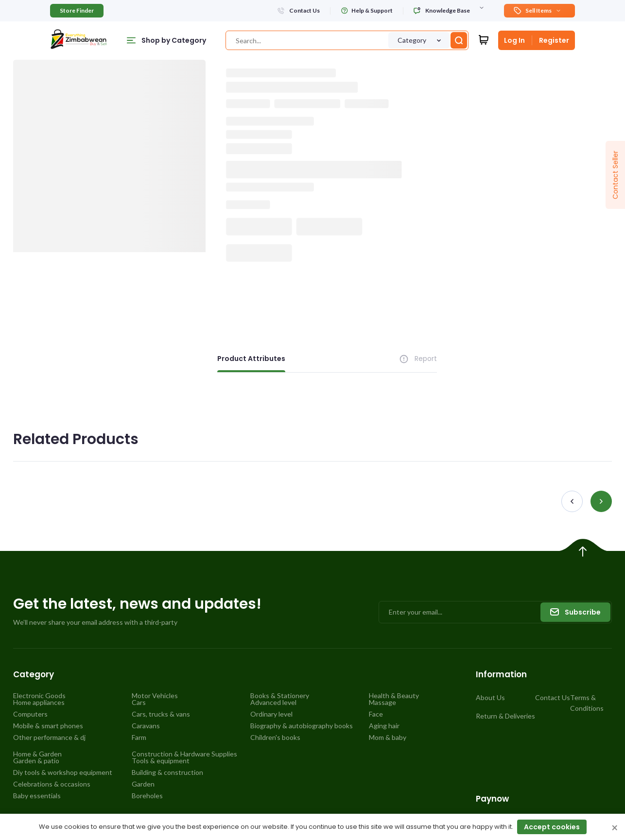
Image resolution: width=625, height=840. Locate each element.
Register (554, 40)
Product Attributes (251, 359)
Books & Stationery (280, 696)
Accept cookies (552, 827)
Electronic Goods (39, 696)
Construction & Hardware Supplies (184, 754)
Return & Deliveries (505, 716)
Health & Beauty (394, 696)
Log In (514, 40)
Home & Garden (37, 754)
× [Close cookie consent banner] (615, 828)
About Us (490, 697)
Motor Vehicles (155, 696)
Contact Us (553, 697)
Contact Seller (615, 175)
